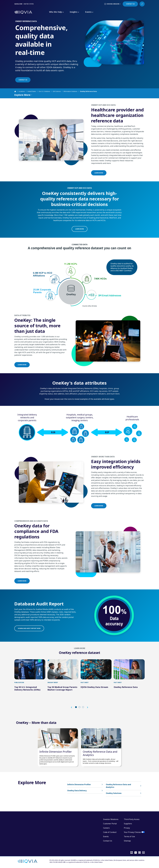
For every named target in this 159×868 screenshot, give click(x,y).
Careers (106, 828)
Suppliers (128, 824)
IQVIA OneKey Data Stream (94, 687)
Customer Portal (110, 824)
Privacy (127, 828)
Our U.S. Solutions (44, 91)
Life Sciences (57, 91)
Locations (22, 91)
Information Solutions (70, 91)
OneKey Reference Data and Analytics (100, 753)
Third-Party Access (132, 819)
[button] (73, 707)
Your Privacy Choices (132, 832)
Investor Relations (111, 819)
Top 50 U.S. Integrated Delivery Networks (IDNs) (27, 688)
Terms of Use (129, 836)
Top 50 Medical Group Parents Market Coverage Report (62, 688)
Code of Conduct (110, 832)
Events (106, 836)
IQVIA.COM (18, 4)
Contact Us (108, 841)
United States (32, 91)
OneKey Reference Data (126, 687)
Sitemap (127, 841)
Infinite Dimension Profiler (56, 752)
